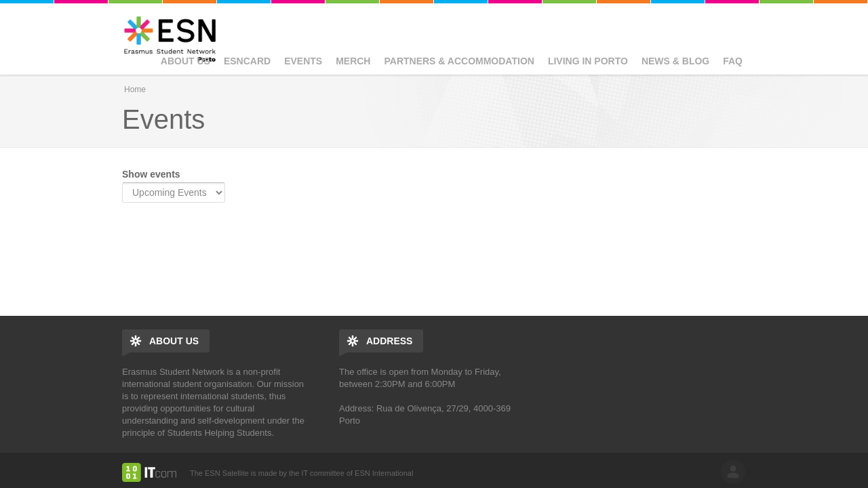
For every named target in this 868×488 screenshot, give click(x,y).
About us (185, 61)
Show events (151, 174)
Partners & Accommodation (459, 61)
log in (733, 472)
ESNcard (247, 61)
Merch (353, 61)
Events (303, 61)
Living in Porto (588, 61)
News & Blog (675, 61)
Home (135, 89)
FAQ (733, 61)
